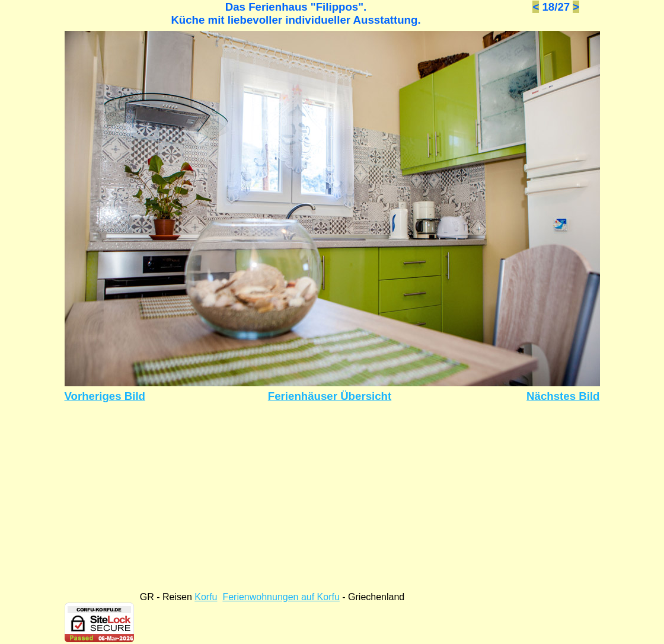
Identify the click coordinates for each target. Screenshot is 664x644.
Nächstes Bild (563, 396)
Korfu (206, 597)
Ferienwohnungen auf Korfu (281, 597)
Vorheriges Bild (105, 396)
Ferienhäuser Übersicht (330, 396)
